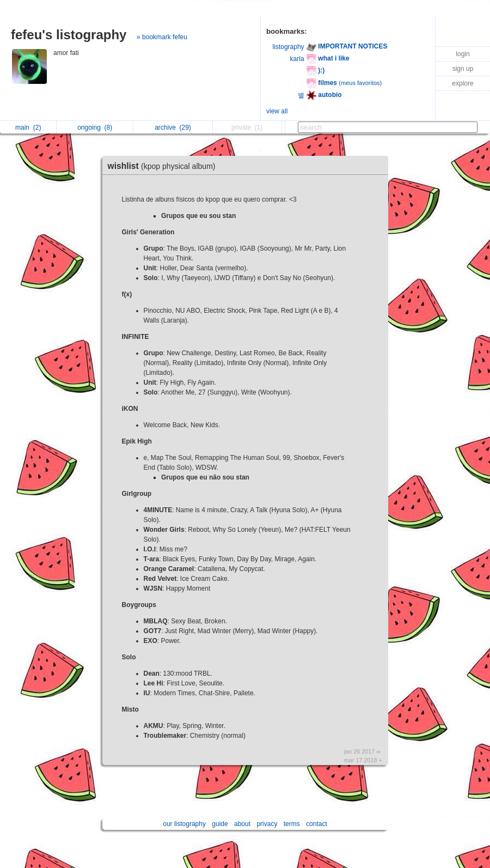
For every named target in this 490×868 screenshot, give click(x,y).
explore (463, 83)
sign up (463, 69)
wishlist (164, 166)
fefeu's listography (69, 35)
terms (292, 824)
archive (173, 128)
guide (220, 824)
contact (317, 824)
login (463, 54)
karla (297, 59)
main (28, 128)
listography (289, 47)
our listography (184, 824)
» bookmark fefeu (162, 37)
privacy (267, 824)
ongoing (95, 128)
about (242, 824)
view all (277, 111)
